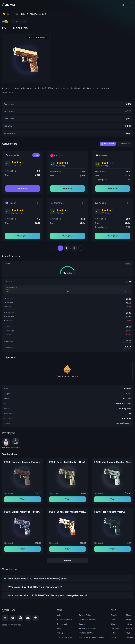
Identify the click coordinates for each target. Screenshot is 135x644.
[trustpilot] (36, 618)
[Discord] (28, 618)
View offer (22, 189)
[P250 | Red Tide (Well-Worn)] (68, 126)
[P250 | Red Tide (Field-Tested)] (68, 119)
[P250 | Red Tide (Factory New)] (68, 104)
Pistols (128, 389)
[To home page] (6, 14)
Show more (7, 92)
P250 (129, 394)
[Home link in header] (8, 5)
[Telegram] (13, 618)
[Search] (123, 5)
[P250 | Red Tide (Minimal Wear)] (68, 111)
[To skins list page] (16, 14)
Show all (68, 560)
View (23, 499)
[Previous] (54, 248)
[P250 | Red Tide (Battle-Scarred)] (68, 133)
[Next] (81, 248)
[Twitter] (5, 618)
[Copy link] (82, 156)
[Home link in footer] (20, 610)
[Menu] (130, 5)
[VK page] (20, 618)
